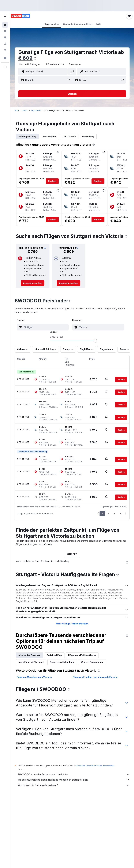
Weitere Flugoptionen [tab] (92, 662)
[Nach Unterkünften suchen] (5, 31)
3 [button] (115, 514)
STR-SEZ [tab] (72, 554)
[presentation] (35, 58)
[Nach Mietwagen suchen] (5, 37)
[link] (33, 283)
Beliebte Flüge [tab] (54, 655)
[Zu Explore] (5, 50)
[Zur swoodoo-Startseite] (20, 16)
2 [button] (108, 514)
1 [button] (102, 514)
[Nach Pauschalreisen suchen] (5, 44)
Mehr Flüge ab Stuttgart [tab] (31, 662)
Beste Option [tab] (49, 137)
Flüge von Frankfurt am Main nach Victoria (95, 677)
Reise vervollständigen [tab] (62, 662)
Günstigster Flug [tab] (27, 137)
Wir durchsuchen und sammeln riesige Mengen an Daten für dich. (74, 780)
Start (17, 110)
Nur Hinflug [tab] (88, 137)
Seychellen (36, 110)
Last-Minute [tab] (69, 137)
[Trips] (5, 58)
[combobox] (75, 64)
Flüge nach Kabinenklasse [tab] (82, 655)
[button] (5, 16)
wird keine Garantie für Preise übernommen (95, 766)
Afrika (25, 110)
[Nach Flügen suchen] (5, 25)
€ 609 (25, 58)
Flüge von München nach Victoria (34, 677)
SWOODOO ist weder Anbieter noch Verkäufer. (74, 774)
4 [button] (121, 514)
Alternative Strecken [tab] (29, 655)
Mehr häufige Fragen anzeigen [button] (72, 624)
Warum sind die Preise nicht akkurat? (74, 785)
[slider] (95, 341)
